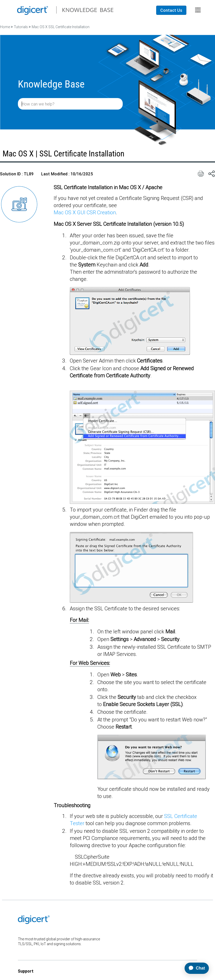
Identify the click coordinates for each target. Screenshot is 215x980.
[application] (195, 968)
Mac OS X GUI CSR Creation (85, 212)
